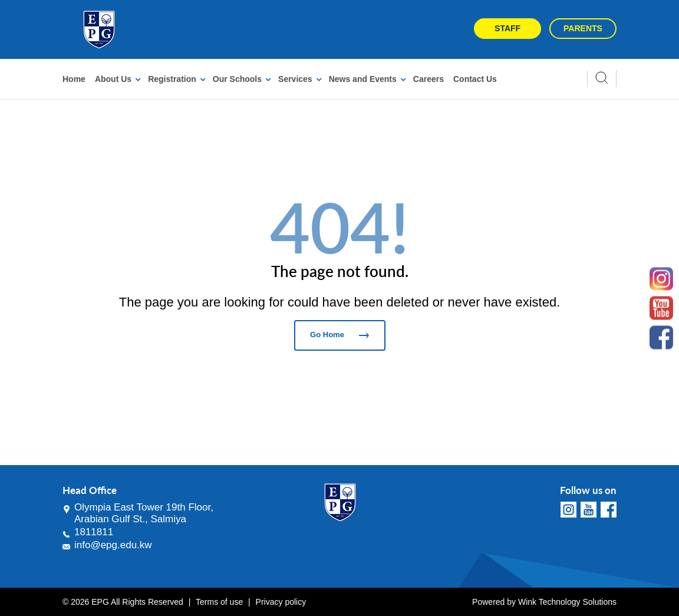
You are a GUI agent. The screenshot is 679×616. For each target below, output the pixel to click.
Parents (583, 28)
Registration (172, 79)
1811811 (94, 532)
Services (295, 79)
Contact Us (475, 79)
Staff (507, 28)
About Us (113, 79)
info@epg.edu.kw (113, 545)
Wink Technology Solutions (567, 602)
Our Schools (237, 79)
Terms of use (219, 602)
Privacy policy (281, 602)
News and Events (363, 79)
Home (74, 79)
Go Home (339, 335)
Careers (429, 79)
